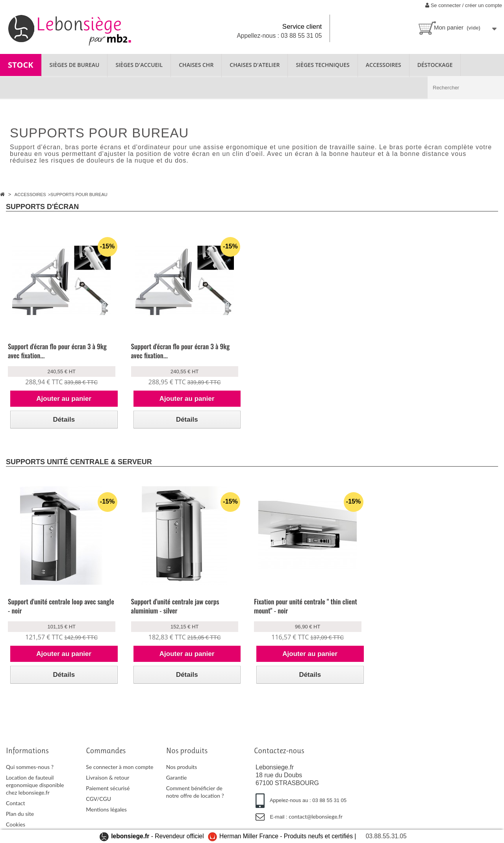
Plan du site (20, 814)
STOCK (21, 65)
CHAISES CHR (196, 65)
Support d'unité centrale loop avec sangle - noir (61, 606)
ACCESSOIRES (384, 65)
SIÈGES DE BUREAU (75, 65)
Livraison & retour (107, 777)
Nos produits (182, 767)
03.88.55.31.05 (386, 836)
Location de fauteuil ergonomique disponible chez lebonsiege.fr (35, 785)
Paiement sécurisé (108, 788)
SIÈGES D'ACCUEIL (139, 65)
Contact (16, 803)
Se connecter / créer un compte (464, 5)
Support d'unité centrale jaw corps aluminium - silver (175, 606)
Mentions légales (106, 809)
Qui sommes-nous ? (30, 767)
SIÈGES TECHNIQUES (322, 65)
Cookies (16, 824)
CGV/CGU (98, 799)
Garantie (177, 777)
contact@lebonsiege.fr (316, 816)
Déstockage (435, 65)
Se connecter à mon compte (120, 767)
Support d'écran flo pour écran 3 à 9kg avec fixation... (57, 351)
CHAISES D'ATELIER (255, 65)
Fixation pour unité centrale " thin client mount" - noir (306, 606)
